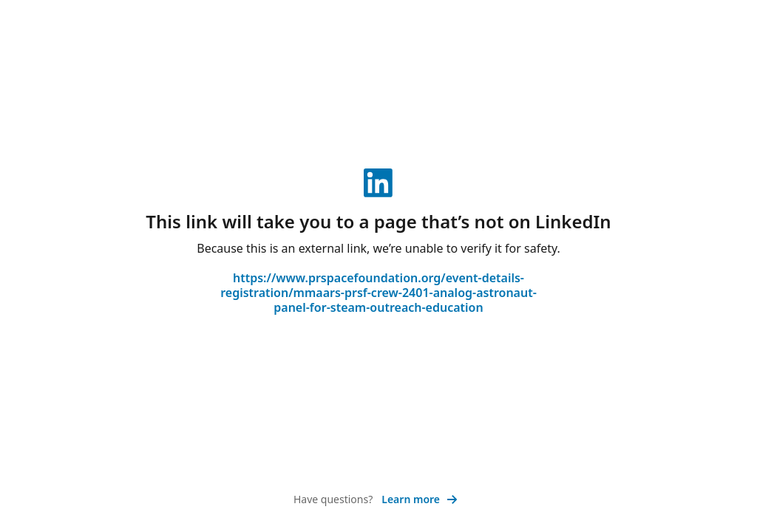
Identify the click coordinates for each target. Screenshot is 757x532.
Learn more (420, 499)
